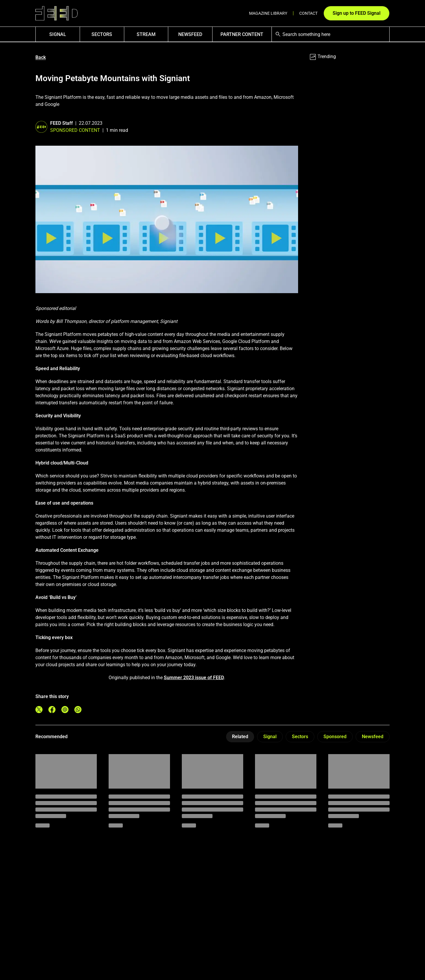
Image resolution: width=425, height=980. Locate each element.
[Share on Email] (65, 710)
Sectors (102, 34)
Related (240, 737)
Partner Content (242, 34)
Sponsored (335, 737)
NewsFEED (190, 34)
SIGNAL (58, 34)
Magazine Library (268, 13)
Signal (270, 737)
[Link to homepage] (57, 13)
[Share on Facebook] (52, 710)
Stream (146, 34)
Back (41, 57)
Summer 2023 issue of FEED (194, 678)
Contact (308, 13)
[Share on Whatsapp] (78, 710)
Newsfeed (373, 737)
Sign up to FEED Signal (357, 13)
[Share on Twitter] (39, 710)
